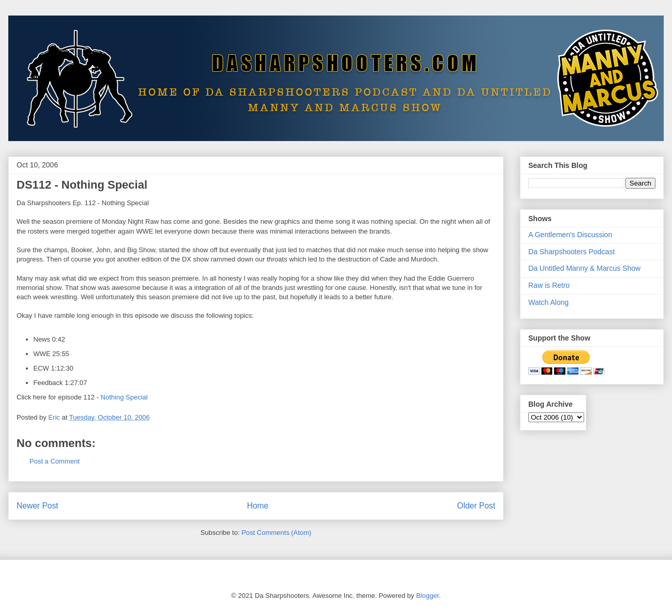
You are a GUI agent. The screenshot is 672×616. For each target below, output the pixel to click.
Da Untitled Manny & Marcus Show (584, 268)
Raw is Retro (549, 285)
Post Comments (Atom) (276, 533)
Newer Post (37, 506)
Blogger (427, 596)
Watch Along (548, 302)
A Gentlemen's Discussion (570, 235)
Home (258, 506)
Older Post (476, 506)
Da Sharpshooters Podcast (571, 252)
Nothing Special (124, 397)
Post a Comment (55, 461)
